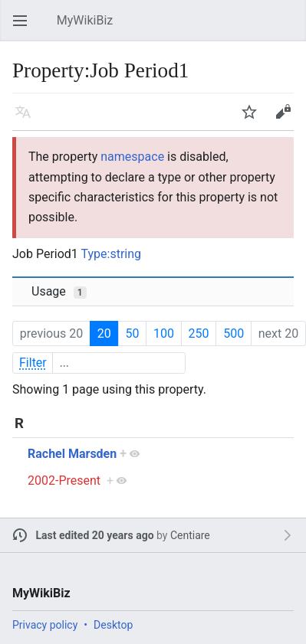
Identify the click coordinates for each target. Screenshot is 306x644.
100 (164, 333)
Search (291, 28)
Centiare (190, 535)
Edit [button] (286, 119)
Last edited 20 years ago (95, 535)
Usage (59, 291)
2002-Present (64, 481)
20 (104, 333)
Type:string (112, 254)
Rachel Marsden (72, 454)
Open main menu (25, 28)
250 (199, 333)
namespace (132, 157)
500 (234, 333)
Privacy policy (45, 625)
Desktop (113, 625)
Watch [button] (254, 119)
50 (132, 333)
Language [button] (28, 119)
